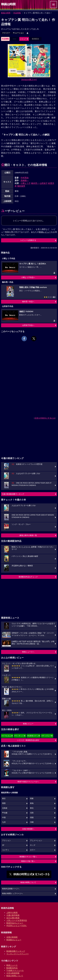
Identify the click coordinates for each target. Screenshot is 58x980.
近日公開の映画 (13, 918)
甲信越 (5, 813)
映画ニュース (12, 965)
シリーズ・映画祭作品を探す (28, 740)
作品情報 (17, 13)
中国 (4, 818)
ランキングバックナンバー (18, 954)
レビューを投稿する (28, 240)
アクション (6, 841)
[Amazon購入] (29, 79)
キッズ (33, 845)
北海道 (5, 808)
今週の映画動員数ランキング (13, 494)
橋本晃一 (35, 183)
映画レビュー (28, 724)
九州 (4, 822)
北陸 (32, 813)
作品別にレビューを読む (17, 926)
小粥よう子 (26, 183)
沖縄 (32, 822)
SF (3, 845)
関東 (32, 799)
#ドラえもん (6, 736)
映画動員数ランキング (16, 951)
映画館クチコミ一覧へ (28, 857)
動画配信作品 (12, 968)
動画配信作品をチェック (28, 577)
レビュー (23, 39)
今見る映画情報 (13, 973)
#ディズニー (46, 736)
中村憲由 (25, 178)
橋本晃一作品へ (28, 302)
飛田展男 (21, 186)
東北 (32, 808)
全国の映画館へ (28, 829)
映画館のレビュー (14, 940)
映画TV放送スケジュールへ (28, 782)
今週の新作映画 (13, 915)
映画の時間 (6, 13)
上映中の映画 (12, 913)
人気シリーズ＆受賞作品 (17, 920)
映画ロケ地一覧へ (28, 861)
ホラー (33, 850)
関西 (4, 803)
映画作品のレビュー (15, 923)
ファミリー (6, 33)
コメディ (6, 850)
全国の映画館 (12, 937)
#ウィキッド (19, 736)
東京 (4, 799)
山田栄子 (44, 183)
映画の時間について (28, 882)
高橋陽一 (25, 180)
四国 (32, 818)
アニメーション (18, 33)
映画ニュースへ (28, 652)
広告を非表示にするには (45, 418)
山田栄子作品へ (28, 325)
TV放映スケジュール (15, 970)
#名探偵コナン (33, 736)
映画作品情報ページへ (11, 889)
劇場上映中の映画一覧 (28, 535)
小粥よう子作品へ (28, 277)
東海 (32, 803)
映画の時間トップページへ (13, 894)
